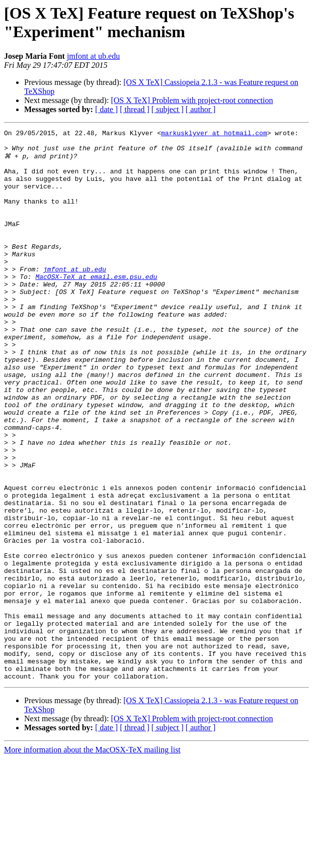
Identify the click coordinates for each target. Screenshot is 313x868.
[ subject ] (168, 109)
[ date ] (106, 109)
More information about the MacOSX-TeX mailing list (92, 859)
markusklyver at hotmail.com (214, 134)
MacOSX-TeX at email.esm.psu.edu (96, 306)
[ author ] (201, 109)
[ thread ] (135, 109)
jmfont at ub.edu (93, 56)
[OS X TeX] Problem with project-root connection (192, 100)
